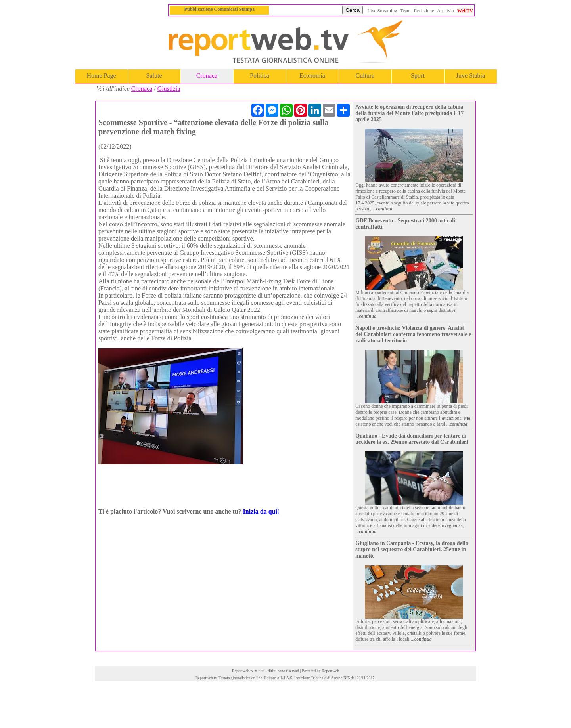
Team (405, 11)
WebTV (465, 11)
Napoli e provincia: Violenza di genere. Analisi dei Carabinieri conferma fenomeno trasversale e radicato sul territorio (413, 334)
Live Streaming (382, 11)
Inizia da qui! (261, 511)
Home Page (101, 75)
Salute (154, 75)
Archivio (445, 11)
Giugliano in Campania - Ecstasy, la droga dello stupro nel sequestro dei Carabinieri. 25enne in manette (412, 549)
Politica (260, 75)
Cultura (365, 75)
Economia (312, 75)
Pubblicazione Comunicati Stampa (219, 9)
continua (385, 209)
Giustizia (169, 89)
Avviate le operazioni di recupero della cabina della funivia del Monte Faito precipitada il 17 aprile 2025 (409, 113)
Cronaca (207, 75)
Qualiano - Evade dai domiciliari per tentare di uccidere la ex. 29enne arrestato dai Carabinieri (412, 439)
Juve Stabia (470, 75)
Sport (418, 75)
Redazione (424, 11)
